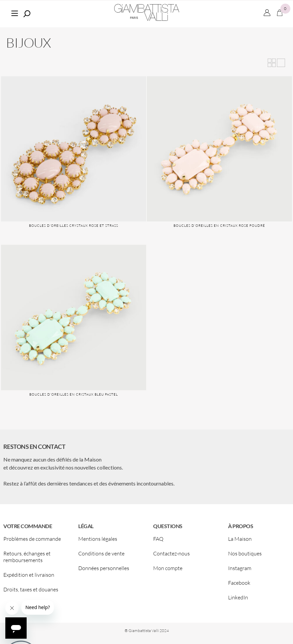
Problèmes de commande (32, 539)
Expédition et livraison (29, 575)
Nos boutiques (245, 553)
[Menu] (14, 12)
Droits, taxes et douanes (31, 589)
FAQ (158, 539)
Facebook (239, 583)
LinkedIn (238, 597)
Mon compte (168, 568)
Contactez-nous (171, 553)
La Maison (240, 539)
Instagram (240, 568)
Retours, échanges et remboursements (27, 557)
